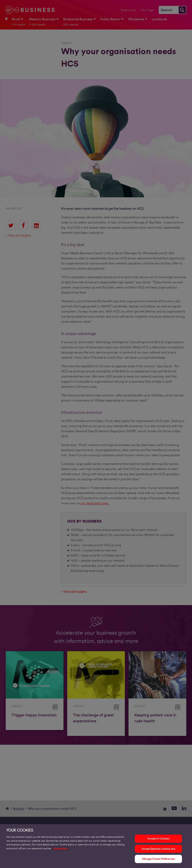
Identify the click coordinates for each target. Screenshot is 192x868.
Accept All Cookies (158, 839)
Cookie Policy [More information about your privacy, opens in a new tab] (60, 849)
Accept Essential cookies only (158, 849)
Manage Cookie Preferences (158, 860)
